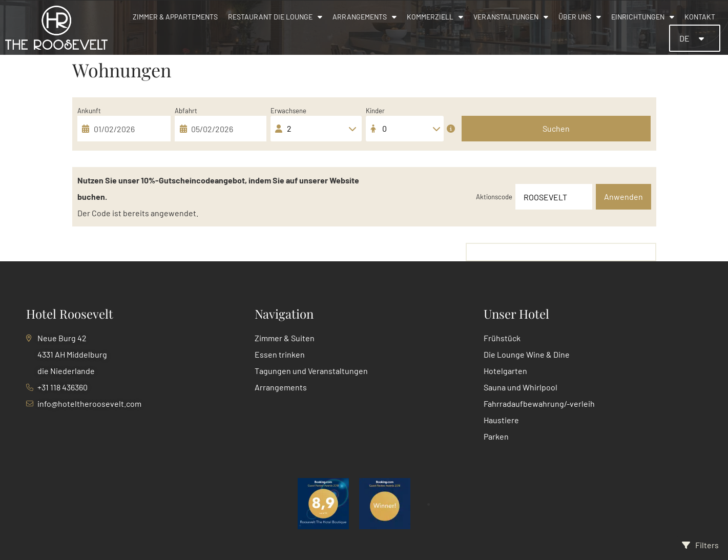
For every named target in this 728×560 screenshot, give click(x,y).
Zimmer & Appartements (175, 17)
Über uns (580, 17)
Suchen (556, 128)
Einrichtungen (643, 17)
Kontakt (700, 17)
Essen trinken (280, 354)
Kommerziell (435, 17)
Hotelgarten (505, 371)
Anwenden (623, 196)
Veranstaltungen (511, 17)
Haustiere (501, 420)
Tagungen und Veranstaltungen (311, 371)
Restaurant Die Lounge (275, 17)
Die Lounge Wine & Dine (527, 354)
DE (685, 38)
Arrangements (365, 17)
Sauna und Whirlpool (521, 387)
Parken (496, 436)
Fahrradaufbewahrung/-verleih (539, 403)
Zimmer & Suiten (285, 338)
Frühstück (502, 338)
